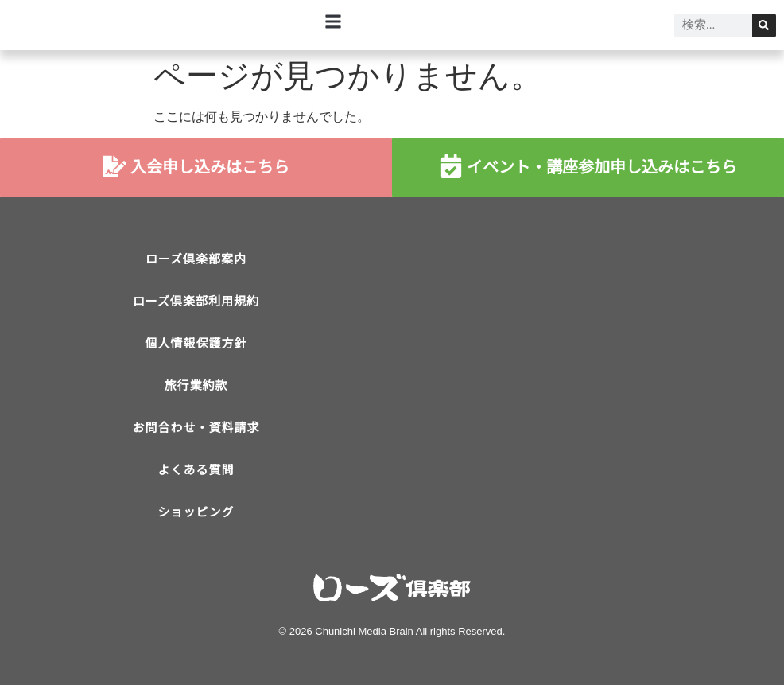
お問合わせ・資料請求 (196, 428)
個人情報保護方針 (196, 343)
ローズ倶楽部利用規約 (196, 301)
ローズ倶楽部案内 (196, 259)
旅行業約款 (196, 385)
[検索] (764, 25)
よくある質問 (196, 470)
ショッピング (196, 512)
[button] (334, 21)
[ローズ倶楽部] (588, 364)
